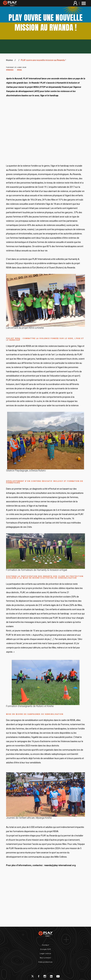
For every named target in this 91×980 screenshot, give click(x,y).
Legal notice (45, 954)
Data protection (45, 962)
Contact (46, 945)
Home (9, 60)
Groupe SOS (46, 949)
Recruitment (45, 958)
